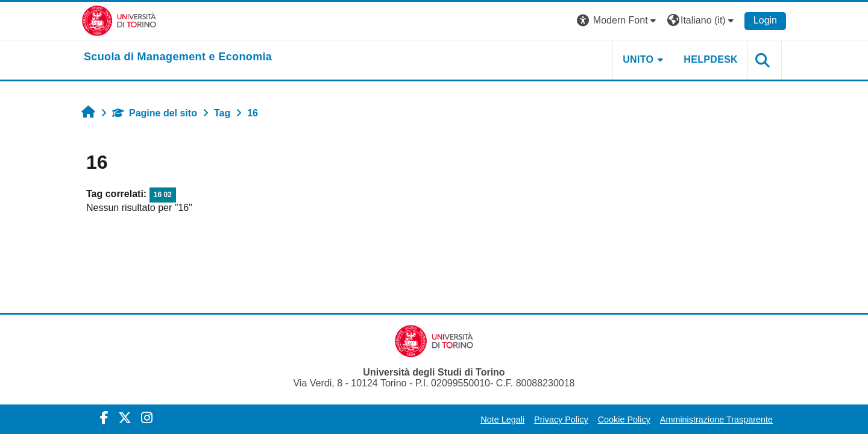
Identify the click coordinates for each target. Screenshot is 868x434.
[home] (178, 57)
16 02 (163, 195)
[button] (618, 21)
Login (765, 20)
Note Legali (502, 420)
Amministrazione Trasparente (716, 420)
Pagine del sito (155, 113)
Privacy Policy (561, 420)
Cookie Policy (624, 420)
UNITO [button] (638, 59)
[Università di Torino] (119, 20)
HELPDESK (711, 59)
